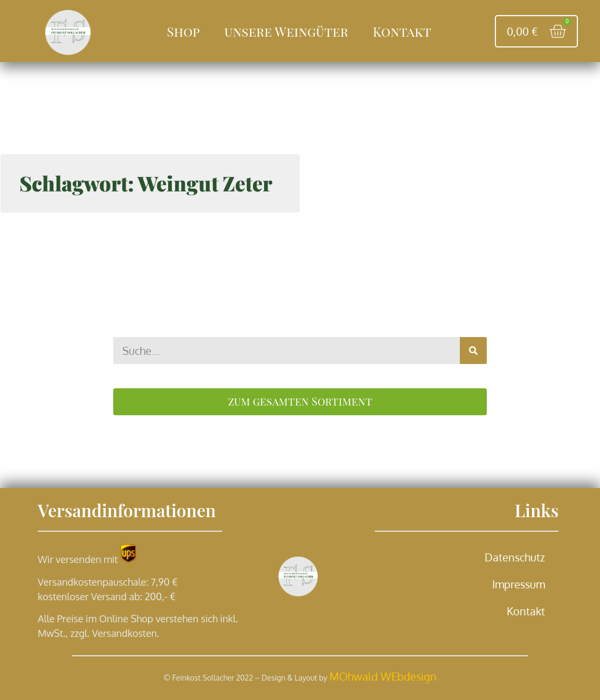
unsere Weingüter (286, 31)
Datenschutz (515, 557)
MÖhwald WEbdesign (383, 676)
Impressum (519, 584)
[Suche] (473, 351)
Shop (184, 31)
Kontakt (402, 31)
